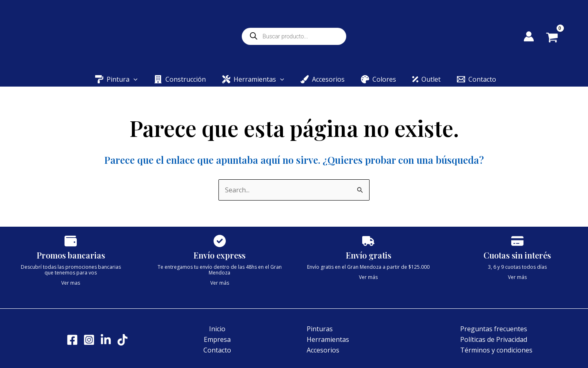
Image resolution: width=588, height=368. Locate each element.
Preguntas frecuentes (494, 329)
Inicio (217, 329)
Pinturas (320, 329)
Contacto (217, 350)
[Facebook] (72, 340)
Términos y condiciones (496, 350)
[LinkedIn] (106, 340)
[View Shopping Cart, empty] (558, 38)
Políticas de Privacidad (494, 339)
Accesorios (323, 350)
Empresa (217, 339)
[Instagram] (89, 340)
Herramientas (328, 339)
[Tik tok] (122, 340)
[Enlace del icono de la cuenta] (529, 36)
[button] (134, 79)
